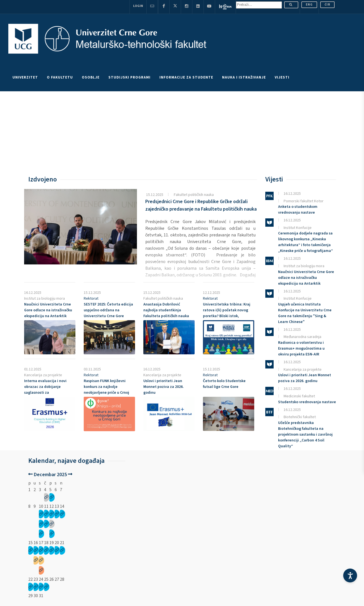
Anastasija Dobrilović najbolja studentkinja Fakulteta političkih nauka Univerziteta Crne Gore (166, 313)
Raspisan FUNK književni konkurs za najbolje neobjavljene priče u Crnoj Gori (106, 390)
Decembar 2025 (50, 475)
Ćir (327, 5)
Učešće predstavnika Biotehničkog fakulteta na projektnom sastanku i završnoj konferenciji (305, 435)
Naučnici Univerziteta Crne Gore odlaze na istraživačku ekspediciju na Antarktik (48, 310)
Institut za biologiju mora (44, 299)
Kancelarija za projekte (43, 375)
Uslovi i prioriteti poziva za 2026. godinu (164, 387)
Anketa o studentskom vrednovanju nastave (298, 210)
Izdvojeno (43, 179)
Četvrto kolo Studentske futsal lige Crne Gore (224, 384)
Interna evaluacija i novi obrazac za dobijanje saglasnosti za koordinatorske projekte (45, 390)
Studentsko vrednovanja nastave (307, 402)
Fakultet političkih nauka (194, 195)
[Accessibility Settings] (350, 575)
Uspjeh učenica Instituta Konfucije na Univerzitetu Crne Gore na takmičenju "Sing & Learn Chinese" (305, 313)
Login (138, 6)
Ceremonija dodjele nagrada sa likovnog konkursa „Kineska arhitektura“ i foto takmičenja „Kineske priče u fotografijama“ (306, 242)
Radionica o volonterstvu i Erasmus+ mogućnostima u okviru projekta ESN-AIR (301, 349)
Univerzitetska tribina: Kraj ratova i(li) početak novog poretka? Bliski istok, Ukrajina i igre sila (227, 313)
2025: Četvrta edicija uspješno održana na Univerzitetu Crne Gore (108, 310)
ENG (309, 5)
